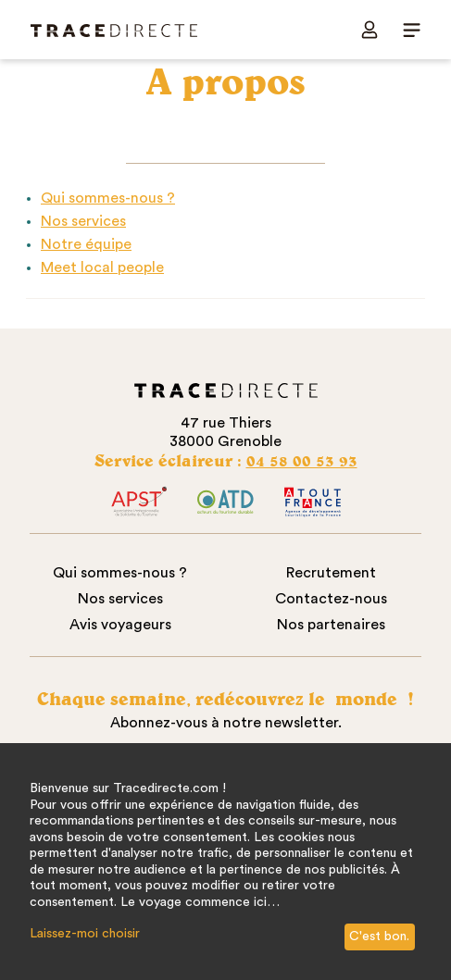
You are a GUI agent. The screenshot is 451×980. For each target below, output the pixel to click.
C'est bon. (379, 937)
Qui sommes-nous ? (108, 198)
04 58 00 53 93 (302, 460)
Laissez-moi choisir (85, 934)
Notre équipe (86, 244)
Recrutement (331, 573)
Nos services (83, 221)
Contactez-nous (331, 599)
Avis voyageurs (120, 625)
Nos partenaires (331, 625)
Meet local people (102, 267)
